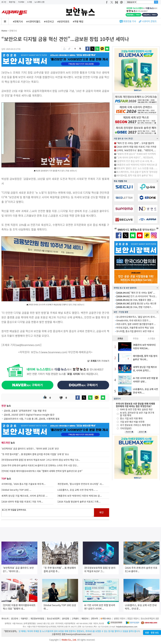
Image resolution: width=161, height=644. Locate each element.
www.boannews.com (54, 352)
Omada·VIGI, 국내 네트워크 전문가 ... (133, 320)
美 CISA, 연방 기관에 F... (134, 307)
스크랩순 (152, 338)
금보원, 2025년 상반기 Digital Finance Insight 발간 (29, 415)
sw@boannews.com (28, 345)
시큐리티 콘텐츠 (149, 21)
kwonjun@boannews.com (78, 634)
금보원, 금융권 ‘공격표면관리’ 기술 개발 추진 (25, 411)
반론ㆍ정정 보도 (152, 633)
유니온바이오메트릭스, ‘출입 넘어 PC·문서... (136, 317)
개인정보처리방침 (37, 618)
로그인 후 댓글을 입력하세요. (48, 513)
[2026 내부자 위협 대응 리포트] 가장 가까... (22, 502)
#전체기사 (18, 21)
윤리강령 (66, 618)
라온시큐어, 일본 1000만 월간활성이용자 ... (136, 324)
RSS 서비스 (107, 618)
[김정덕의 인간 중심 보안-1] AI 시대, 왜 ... (136, 161)
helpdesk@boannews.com (127, 627)
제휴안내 (85, 618)
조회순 (120, 338)
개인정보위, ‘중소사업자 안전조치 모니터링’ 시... (81, 484)
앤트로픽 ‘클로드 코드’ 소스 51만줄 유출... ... (137, 168)
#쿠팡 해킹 (78, 21)
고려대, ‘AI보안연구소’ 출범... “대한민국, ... (136, 150)
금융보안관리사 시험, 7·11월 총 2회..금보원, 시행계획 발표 (32, 419)
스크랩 (29, 2)
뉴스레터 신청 (39, 2)
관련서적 (94, 618)
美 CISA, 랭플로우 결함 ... (135, 300)
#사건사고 (49, 21)
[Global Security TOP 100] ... (16, 490)
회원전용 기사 (130, 21)
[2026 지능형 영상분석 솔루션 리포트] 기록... (79, 502)
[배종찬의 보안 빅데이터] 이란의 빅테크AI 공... (80, 496)
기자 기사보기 (98, 361)
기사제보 (21, 2)
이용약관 (24, 618)
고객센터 (75, 618)
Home (4, 31)
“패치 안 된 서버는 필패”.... (136, 293)
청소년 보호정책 (53, 618)
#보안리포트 (63, 21)
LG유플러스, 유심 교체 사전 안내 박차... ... (78, 490)
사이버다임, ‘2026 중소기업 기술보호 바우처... (24, 484)
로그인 (4, 2)
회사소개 (5, 618)
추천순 (136, 338)
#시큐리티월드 (33, 21)
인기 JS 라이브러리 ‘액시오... (137, 296)
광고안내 (15, 618)
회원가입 (12, 2)
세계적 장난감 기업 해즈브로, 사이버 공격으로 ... (25, 496)
